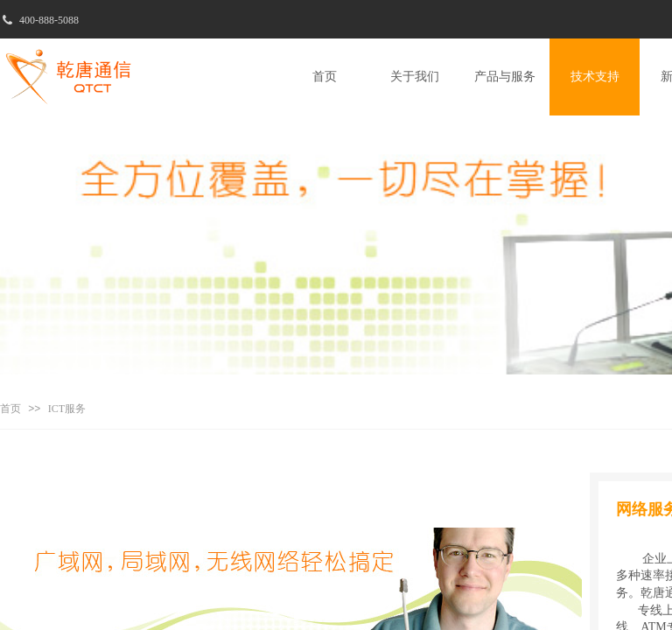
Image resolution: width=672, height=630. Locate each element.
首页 (10, 409)
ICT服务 (67, 409)
